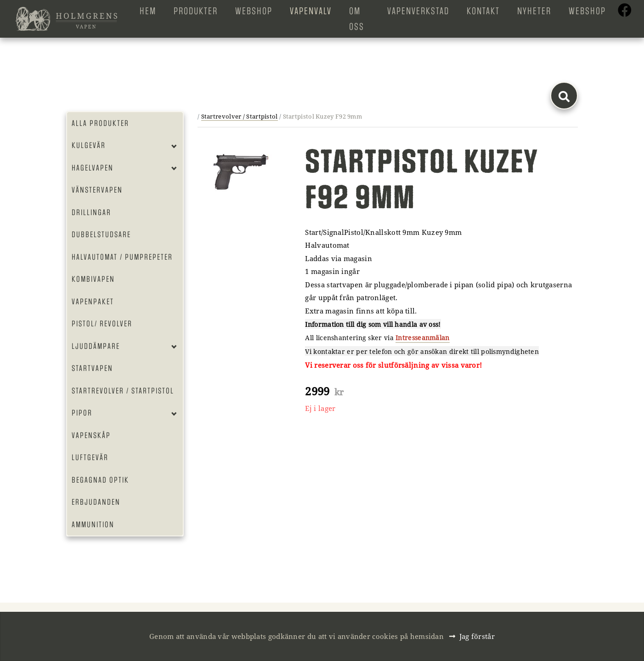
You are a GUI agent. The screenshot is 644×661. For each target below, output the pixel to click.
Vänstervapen (97, 190)
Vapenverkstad (418, 11)
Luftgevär (90, 457)
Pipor (82, 413)
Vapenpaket (93, 302)
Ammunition (93, 524)
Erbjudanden (96, 502)
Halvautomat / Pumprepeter (122, 257)
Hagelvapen (93, 168)
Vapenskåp (91, 435)
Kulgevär (89, 145)
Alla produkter (100, 123)
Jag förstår (477, 636)
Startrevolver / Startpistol (123, 391)
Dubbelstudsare (101, 234)
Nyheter (534, 11)
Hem (148, 11)
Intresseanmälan (423, 338)
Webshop (254, 11)
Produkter (196, 11)
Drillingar (91, 212)
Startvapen (92, 368)
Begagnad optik (100, 480)
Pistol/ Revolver (102, 324)
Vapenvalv (311, 11)
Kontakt (483, 11)
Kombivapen (93, 279)
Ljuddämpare (96, 346)
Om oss (357, 19)
